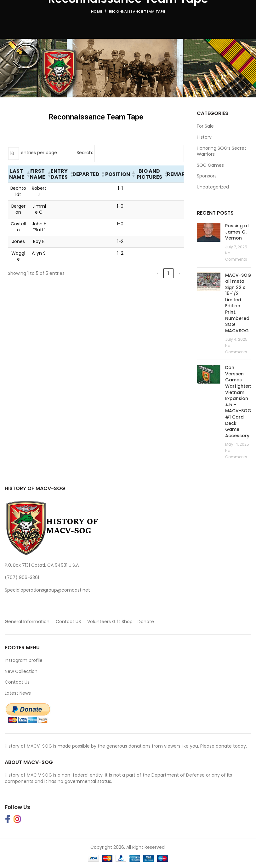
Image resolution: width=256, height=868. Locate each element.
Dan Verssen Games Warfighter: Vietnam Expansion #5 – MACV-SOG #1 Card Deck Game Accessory (238, 402)
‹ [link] (158, 273)
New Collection (21, 671)
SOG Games (210, 165)
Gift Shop (122, 622)
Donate (146, 622)
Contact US (68, 622)
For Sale (205, 126)
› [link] (179, 273)
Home (97, 11)
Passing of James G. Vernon (237, 232)
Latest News (18, 693)
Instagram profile (24, 660)
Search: (85, 153)
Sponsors (207, 176)
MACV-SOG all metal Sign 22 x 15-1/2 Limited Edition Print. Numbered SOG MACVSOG (238, 303)
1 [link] (168, 273)
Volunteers (99, 622)
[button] (27, 174)
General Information (27, 622)
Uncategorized (213, 187)
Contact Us (17, 682)
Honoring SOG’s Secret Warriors (222, 151)
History (204, 137)
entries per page (39, 153)
